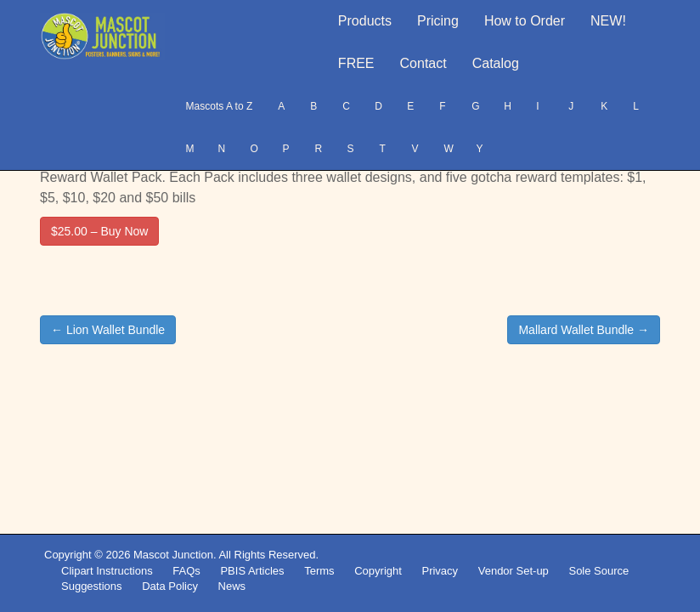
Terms (319, 571)
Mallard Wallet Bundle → (584, 330)
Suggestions (92, 586)
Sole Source (598, 571)
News (232, 586)
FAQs (186, 571)
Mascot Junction (173, 555)
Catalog (496, 63)
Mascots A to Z (220, 106)
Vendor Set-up (514, 571)
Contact (423, 63)
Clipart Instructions (107, 571)
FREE (356, 63)
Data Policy (170, 586)
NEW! (608, 21)
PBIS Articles (252, 571)
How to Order (525, 21)
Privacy (440, 571)
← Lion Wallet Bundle (108, 330)
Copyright (378, 571)
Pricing (438, 21)
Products (365, 21)
